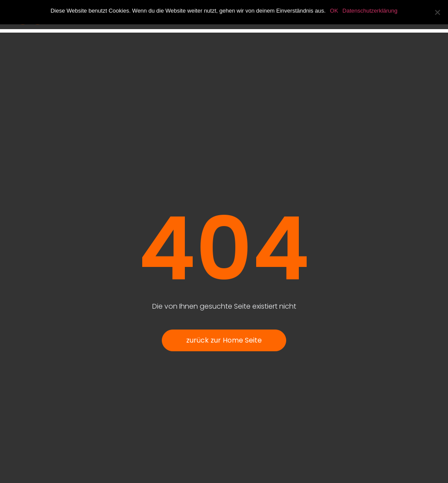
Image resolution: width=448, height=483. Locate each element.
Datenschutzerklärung (370, 11)
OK (334, 11)
